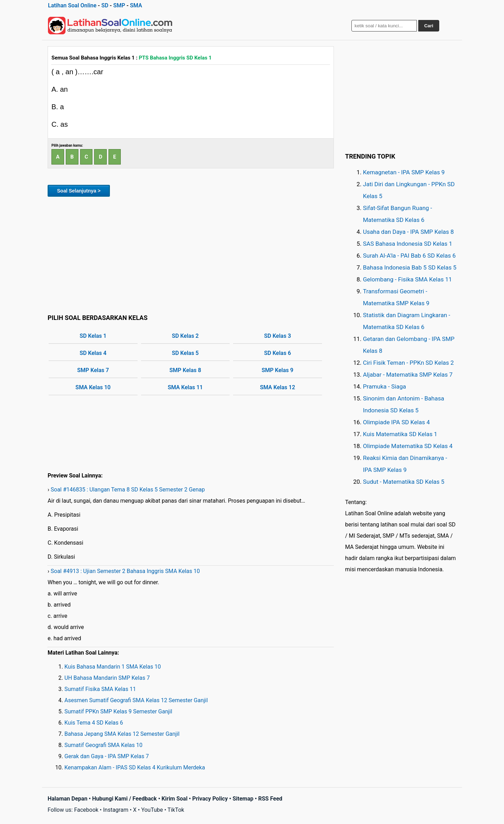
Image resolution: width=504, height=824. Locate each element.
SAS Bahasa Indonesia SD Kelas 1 (408, 244)
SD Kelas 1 (93, 336)
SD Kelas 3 (277, 336)
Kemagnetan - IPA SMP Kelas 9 (404, 172)
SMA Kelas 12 (278, 387)
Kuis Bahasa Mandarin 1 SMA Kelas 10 (113, 667)
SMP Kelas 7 (93, 370)
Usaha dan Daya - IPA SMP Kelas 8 (408, 232)
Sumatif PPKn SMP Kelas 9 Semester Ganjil (118, 711)
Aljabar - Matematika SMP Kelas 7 (408, 375)
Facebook (86, 810)
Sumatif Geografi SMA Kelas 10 (103, 745)
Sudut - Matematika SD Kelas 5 (404, 482)
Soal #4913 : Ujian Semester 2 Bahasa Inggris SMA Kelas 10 (125, 571)
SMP (119, 5)
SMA (136, 5)
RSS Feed (270, 799)
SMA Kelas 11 (185, 387)
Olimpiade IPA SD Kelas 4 (396, 422)
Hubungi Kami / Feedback (124, 799)
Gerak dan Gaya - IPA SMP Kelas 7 (107, 756)
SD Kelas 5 (185, 353)
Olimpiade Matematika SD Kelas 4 (408, 446)
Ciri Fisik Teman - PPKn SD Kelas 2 (408, 363)
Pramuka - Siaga (384, 386)
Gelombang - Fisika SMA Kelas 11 (407, 279)
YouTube (152, 810)
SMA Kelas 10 (93, 387)
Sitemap (243, 799)
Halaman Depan (68, 799)
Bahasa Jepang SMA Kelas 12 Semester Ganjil (122, 734)
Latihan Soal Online (72, 5)
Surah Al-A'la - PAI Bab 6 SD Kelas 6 (409, 256)
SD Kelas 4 (93, 353)
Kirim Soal (175, 799)
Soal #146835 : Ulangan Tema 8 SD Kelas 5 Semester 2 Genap (128, 490)
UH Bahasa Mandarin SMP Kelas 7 (107, 678)
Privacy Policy (210, 799)
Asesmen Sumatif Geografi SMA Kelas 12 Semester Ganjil (136, 700)
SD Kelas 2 (185, 336)
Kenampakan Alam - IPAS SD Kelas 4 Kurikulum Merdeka (135, 767)
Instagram (115, 810)
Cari (429, 26)
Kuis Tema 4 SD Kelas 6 (94, 723)
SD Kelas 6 (277, 353)
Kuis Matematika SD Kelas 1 (400, 434)
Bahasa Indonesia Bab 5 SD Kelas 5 (410, 267)
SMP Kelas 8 (185, 370)
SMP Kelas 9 (278, 370)
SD (105, 5)
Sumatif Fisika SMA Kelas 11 (100, 689)
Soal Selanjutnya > (79, 191)
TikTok (176, 810)
